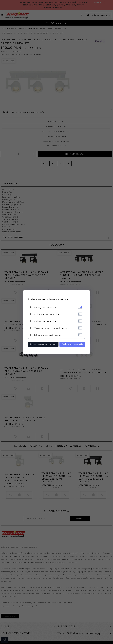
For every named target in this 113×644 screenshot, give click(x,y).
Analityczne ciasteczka (45, 321)
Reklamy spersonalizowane (47, 335)
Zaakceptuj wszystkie (72, 344)
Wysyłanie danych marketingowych (51, 328)
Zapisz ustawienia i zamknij (43, 344)
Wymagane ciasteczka (45, 307)
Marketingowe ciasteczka (46, 314)
